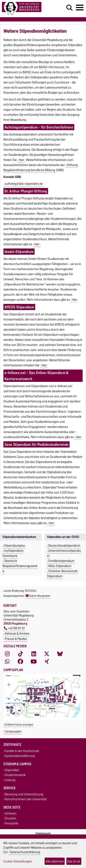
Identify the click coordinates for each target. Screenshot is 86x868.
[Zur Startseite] (26, 9)
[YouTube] (34, 661)
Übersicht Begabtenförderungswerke (20, 566)
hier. (52, 523)
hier (22, 160)
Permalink (12, 823)
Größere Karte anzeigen (19, 725)
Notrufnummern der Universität (26, 799)
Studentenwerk (15, 775)
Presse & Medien (16, 639)
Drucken (10, 818)
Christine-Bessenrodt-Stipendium (63, 574)
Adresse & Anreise (17, 633)
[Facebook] (20, 661)
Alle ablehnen (55, 861)
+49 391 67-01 (14, 628)
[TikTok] (20, 654)
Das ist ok (74, 861)
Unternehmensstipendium (64, 553)
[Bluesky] (60, 654)
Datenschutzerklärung (25, 852)
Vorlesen (11, 814)
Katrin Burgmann (38, 596)
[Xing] (47, 661)
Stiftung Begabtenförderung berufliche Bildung (41, 168)
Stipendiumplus (15, 546)
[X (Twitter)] (47, 654)
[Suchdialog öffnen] (69, 8)
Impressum (43, 833)
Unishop (10, 780)
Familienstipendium (61, 561)
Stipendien (12, 770)
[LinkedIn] (34, 654)
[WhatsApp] (7, 661)
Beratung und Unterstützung (24, 794)
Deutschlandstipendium (64, 546)
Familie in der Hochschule (22, 751)
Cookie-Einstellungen (18, 861)
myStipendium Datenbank (13, 553)
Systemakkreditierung (20, 756)
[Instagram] (7, 654)
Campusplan (13, 731)
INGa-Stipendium (60, 566)
